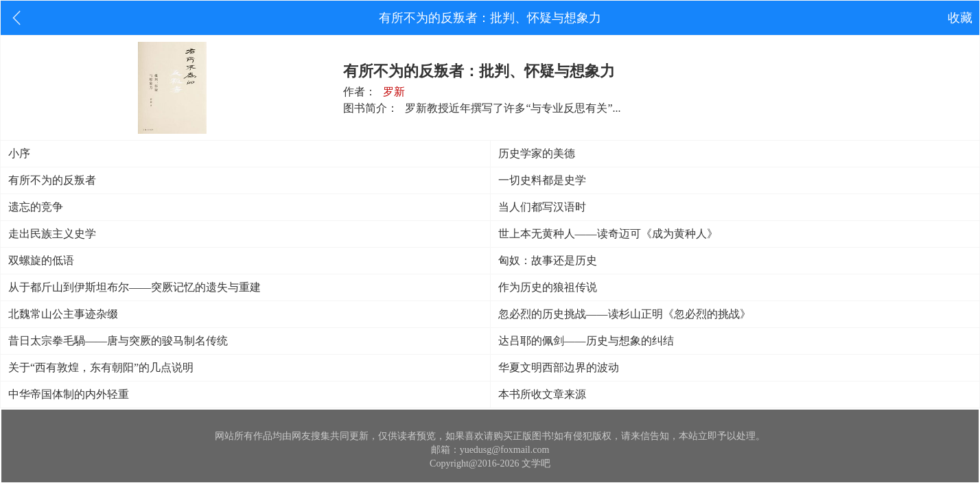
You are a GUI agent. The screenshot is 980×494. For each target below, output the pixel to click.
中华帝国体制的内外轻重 (69, 394)
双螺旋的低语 (41, 260)
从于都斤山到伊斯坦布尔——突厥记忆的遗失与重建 (135, 287)
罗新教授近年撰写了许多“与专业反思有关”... (513, 108)
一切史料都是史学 (542, 180)
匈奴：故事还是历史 (548, 260)
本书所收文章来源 (542, 394)
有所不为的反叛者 (52, 180)
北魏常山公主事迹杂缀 (63, 314)
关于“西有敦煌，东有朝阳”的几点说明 (101, 367)
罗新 (394, 92)
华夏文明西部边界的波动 (559, 367)
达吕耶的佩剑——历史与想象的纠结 (586, 341)
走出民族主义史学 (52, 234)
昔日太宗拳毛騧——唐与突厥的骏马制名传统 (118, 341)
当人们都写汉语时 (542, 207)
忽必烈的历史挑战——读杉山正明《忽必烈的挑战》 (625, 314)
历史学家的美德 (537, 153)
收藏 (960, 18)
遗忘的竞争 (36, 207)
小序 (19, 153)
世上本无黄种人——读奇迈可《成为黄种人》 (608, 234)
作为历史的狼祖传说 (548, 287)
